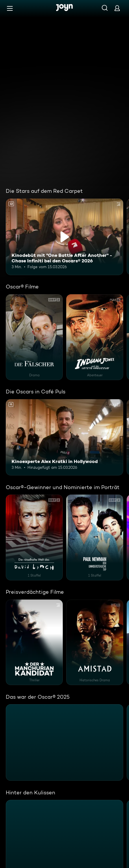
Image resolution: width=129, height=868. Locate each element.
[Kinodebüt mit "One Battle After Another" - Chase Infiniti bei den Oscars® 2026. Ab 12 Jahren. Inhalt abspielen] (64, 237)
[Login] (117, 8)
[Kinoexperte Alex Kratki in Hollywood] (64, 437)
